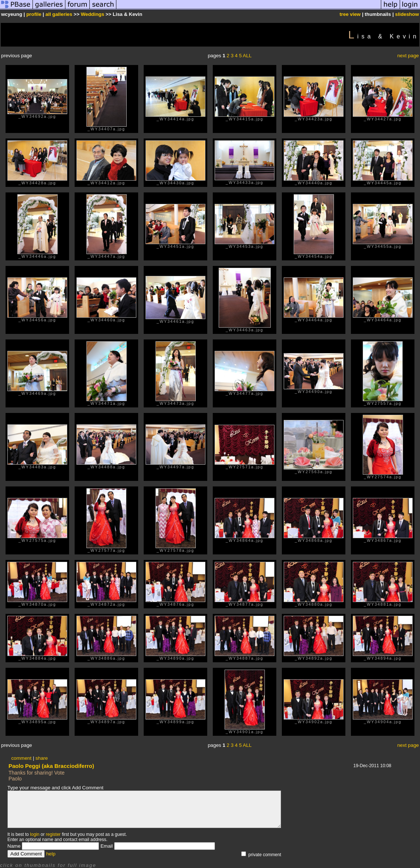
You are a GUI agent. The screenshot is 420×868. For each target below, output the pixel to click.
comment (21, 758)
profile (34, 14)
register (53, 834)
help (51, 854)
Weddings (93, 14)
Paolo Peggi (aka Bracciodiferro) (51, 766)
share (42, 758)
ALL (247, 56)
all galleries (59, 14)
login (35, 834)
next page (408, 56)
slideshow (407, 14)
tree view (350, 14)
